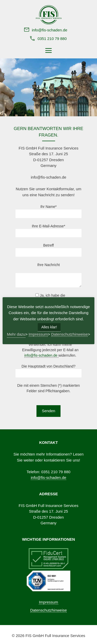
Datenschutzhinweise (49, 610)
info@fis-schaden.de (50, 30)
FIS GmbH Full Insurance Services (55, 636)
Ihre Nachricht (48, 265)
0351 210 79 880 (52, 39)
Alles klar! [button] (49, 327)
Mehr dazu (16, 334)
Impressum (48, 602)
